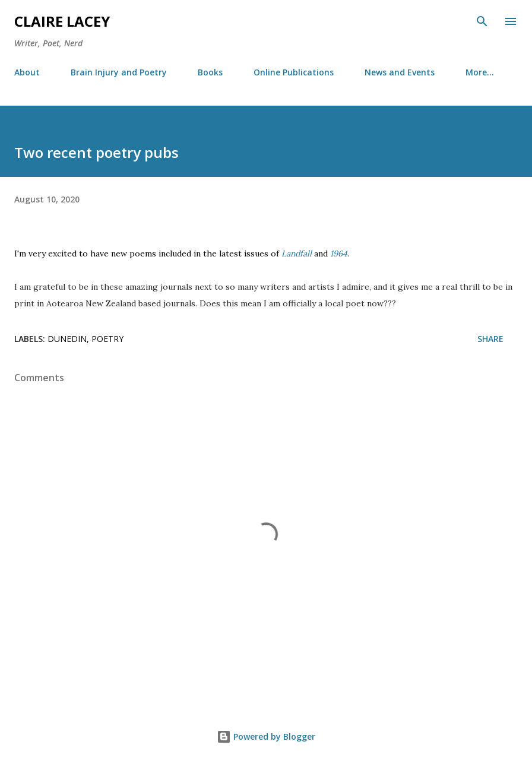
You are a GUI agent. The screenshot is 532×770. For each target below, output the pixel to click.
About (27, 72)
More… (480, 72)
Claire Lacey (62, 21)
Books (210, 72)
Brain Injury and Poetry (119, 72)
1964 (339, 254)
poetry (107, 339)
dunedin (67, 339)
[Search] (482, 21)
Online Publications (294, 72)
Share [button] (490, 339)
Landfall (297, 254)
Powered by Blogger (266, 736)
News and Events (400, 72)
